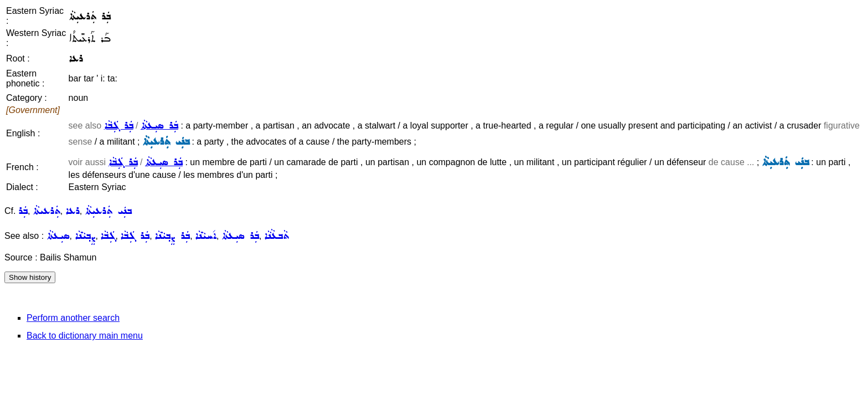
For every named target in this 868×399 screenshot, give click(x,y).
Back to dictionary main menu (85, 336)
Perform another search (73, 318)
